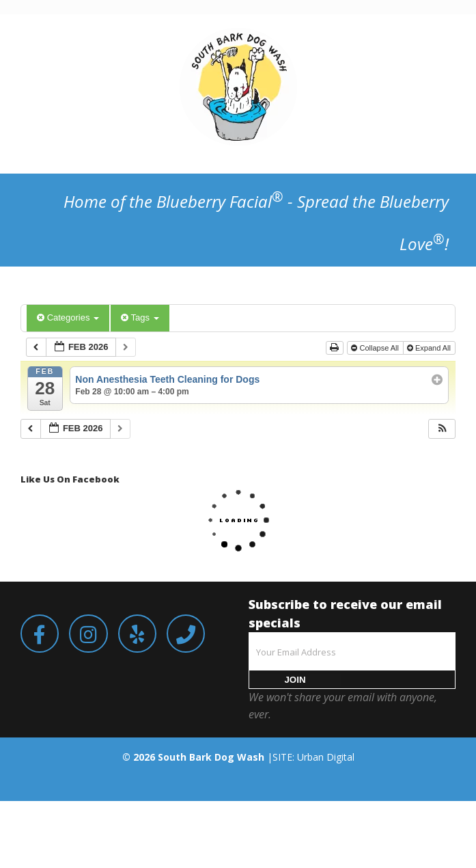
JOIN (295, 680)
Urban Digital (326, 757)
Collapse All (376, 348)
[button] (443, 429)
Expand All (430, 348)
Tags (140, 317)
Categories (68, 317)
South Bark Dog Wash (211, 757)
